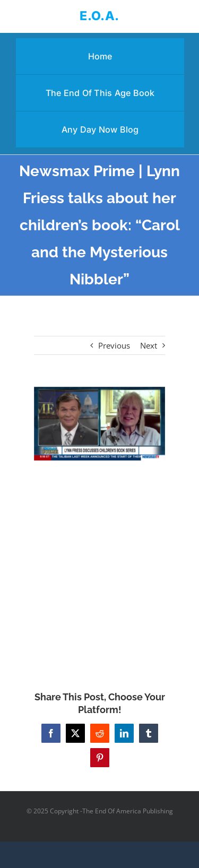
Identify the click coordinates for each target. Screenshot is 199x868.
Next (149, 345)
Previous (114, 345)
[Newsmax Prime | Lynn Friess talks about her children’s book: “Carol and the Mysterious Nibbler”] (100, 424)
